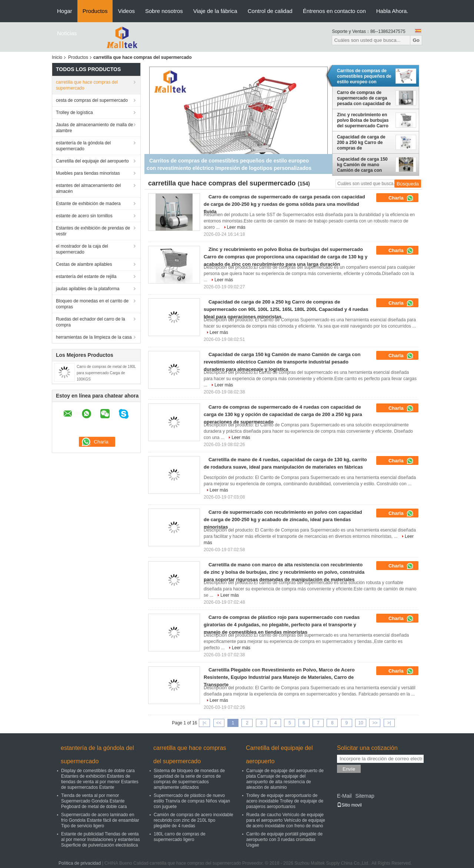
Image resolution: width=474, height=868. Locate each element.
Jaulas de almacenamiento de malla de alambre (94, 128)
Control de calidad (270, 11)
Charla (401, 198)
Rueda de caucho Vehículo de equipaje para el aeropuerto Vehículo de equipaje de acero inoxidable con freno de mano (286, 820)
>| (389, 723)
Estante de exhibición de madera (88, 204)
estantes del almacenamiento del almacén (88, 188)
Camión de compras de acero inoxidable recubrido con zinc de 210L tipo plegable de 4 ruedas (193, 820)
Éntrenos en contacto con (334, 11)
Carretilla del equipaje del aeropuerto (92, 161)
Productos (95, 11)
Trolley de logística (74, 113)
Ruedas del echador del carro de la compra (91, 322)
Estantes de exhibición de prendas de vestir (93, 231)
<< (219, 723)
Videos (126, 11)
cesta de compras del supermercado (92, 100)
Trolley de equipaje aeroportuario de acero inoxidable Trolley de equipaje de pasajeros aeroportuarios (285, 801)
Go (416, 40)
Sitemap (365, 796)
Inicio (57, 57)
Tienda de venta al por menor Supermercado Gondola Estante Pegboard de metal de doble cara (94, 801)
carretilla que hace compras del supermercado (87, 85)
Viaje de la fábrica (215, 11)
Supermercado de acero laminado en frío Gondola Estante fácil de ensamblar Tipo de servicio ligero (100, 820)
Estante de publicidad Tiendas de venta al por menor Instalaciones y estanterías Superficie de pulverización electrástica (101, 839)
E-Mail (344, 796)
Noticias (67, 33)
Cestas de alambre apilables (84, 264)
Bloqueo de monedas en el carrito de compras (92, 304)
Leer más (236, 227)
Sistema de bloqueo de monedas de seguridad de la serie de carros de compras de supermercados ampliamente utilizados (189, 779)
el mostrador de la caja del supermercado (82, 249)
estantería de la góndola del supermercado (83, 146)
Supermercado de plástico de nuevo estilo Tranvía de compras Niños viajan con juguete (192, 801)
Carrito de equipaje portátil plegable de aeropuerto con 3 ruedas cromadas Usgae (284, 839)
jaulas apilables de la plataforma (88, 289)
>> (375, 723)
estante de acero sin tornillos (84, 216)
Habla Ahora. (392, 11)
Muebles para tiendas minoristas (88, 173)
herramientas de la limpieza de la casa (94, 337)
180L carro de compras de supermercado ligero (180, 837)
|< (204, 723)
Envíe (349, 769)
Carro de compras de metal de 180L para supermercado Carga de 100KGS (106, 373)
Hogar (65, 11)
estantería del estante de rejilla (86, 277)
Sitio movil (349, 805)
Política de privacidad (80, 863)
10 (360, 723)
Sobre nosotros (164, 11)
